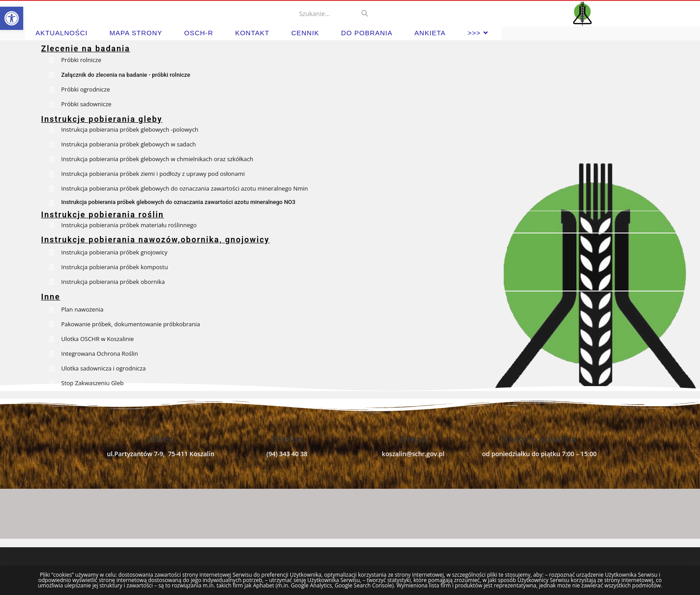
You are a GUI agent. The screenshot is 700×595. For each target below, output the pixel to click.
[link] (12, 18)
